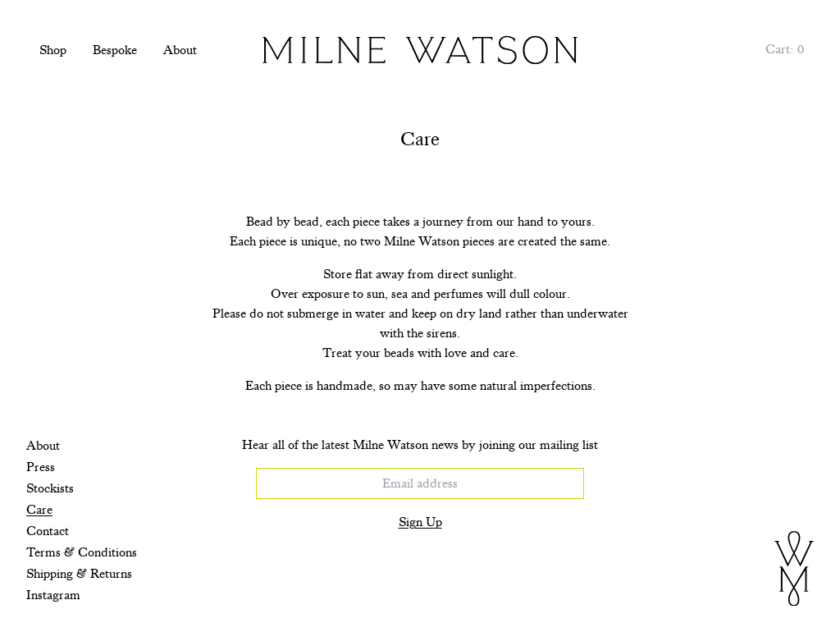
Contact (48, 531)
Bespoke (115, 50)
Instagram (53, 595)
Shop (53, 50)
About (180, 50)
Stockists (50, 488)
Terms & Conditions (82, 552)
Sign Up (420, 522)
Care (39, 510)
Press (41, 467)
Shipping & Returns (79, 574)
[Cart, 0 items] (785, 49)
